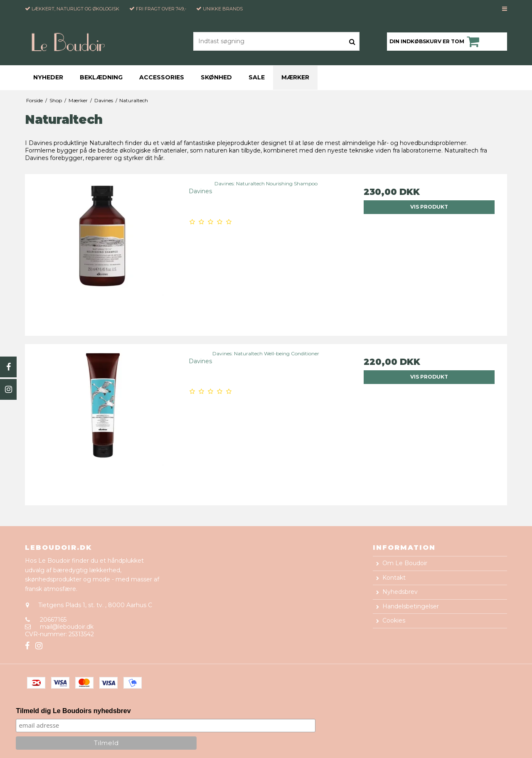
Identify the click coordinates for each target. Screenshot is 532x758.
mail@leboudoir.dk (67, 627)
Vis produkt (429, 207)
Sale (257, 77)
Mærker (295, 77)
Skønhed (216, 77)
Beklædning (101, 77)
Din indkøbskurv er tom (436, 42)
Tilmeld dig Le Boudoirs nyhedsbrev (73, 711)
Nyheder (48, 77)
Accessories (162, 77)
